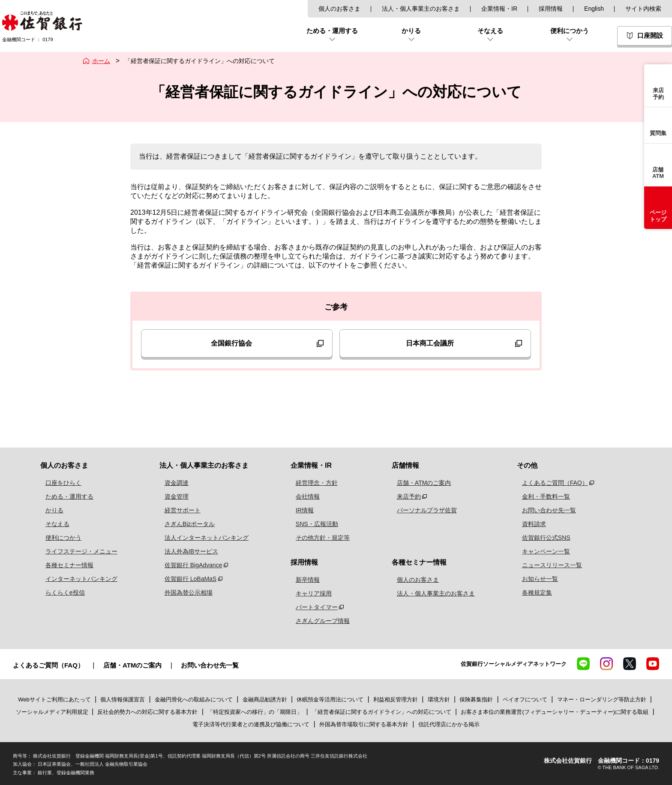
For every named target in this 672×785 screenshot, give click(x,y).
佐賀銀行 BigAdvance (187, 565)
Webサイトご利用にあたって (54, 699)
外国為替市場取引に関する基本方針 (364, 724)
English (594, 9)
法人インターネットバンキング (201, 538)
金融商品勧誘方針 (265, 699)
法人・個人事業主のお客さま (421, 9)
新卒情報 (306, 580)
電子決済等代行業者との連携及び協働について (251, 724)
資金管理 (171, 496)
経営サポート (177, 510)
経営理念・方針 (315, 483)
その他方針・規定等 (321, 538)
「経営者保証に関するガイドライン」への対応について (382, 712)
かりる (49, 510)
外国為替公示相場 (183, 593)
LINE (583, 664)
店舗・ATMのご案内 (421, 483)
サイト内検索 (643, 9)
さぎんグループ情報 (321, 621)
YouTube (653, 664)
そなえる (52, 524)
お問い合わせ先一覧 (545, 510)
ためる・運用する (64, 496)
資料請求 (530, 524)
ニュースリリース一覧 (548, 565)
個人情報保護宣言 (123, 699)
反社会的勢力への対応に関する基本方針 (147, 712)
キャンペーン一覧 (542, 551)
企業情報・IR (499, 9)
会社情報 (306, 496)
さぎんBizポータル (184, 524)
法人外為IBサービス (185, 551)
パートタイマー (315, 607)
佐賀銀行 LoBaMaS (184, 579)
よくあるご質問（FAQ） (551, 483)
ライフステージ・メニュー (76, 551)
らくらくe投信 (60, 593)
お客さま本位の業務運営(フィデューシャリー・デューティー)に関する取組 (555, 712)
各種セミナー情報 (64, 565)
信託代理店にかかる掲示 (449, 724)
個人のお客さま (339, 9)
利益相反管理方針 (396, 699)
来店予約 (406, 496)
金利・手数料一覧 (542, 496)
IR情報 (303, 510)
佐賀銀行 (42, 21)
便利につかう (58, 538)
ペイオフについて (525, 699)
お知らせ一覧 (536, 579)
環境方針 (439, 699)
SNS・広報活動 (315, 524)
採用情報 (551, 9)
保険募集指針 (476, 699)
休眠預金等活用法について (330, 699)
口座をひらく (58, 483)
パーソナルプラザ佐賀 (424, 510)
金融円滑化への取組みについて (194, 699)
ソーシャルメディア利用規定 (53, 712)
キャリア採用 (312, 593)
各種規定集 (533, 593)
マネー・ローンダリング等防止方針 (602, 699)
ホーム (101, 61)
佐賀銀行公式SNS (542, 538)
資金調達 (171, 483)
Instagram (606, 664)
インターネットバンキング (76, 579)
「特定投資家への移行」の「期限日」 (255, 712)
